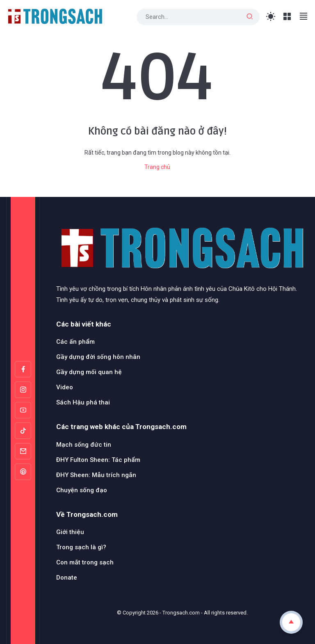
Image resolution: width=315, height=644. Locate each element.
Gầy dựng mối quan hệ (89, 372)
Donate (67, 578)
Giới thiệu (70, 532)
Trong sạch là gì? (81, 547)
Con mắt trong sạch (85, 562)
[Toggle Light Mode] (271, 17)
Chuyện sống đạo (82, 490)
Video (65, 387)
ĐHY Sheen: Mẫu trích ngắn (96, 475)
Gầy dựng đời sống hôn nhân (98, 357)
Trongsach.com (181, 613)
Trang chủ (157, 167)
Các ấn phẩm (75, 342)
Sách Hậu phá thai (83, 402)
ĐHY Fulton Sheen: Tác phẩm (98, 460)
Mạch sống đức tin (84, 445)
